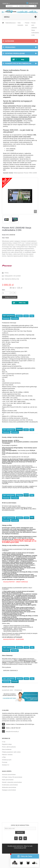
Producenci (10, 47)
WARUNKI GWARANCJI (10, 670)
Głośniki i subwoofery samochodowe (12, 782)
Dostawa (19, 316)
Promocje (15, 319)
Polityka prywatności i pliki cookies (11, 752)
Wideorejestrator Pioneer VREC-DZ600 (25, 173)
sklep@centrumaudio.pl (12, 732)
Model (4, 235)
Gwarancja (6, 319)
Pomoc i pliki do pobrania (9, 747)
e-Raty (4, 757)
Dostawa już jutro (7, 760)
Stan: (4, 238)
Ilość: (4, 290)
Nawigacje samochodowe (9, 790)
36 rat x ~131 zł (16, 288)
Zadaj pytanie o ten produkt (13, 276)
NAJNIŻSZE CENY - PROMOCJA (12, 690)
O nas (4, 742)
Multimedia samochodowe (9, 787)
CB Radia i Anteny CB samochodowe (12, 777)
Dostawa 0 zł (6, 765)
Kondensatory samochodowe (10, 785)
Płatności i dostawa (7, 755)
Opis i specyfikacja (9, 316)
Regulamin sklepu (7, 744)
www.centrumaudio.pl (8, 660)
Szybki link (6, 3)
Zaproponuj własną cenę (12, 279)
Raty (32, 316)
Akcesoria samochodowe (9, 775)
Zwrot (26, 316)
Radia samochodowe (8, 780)
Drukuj (6, 273)
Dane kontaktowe (7, 749)
